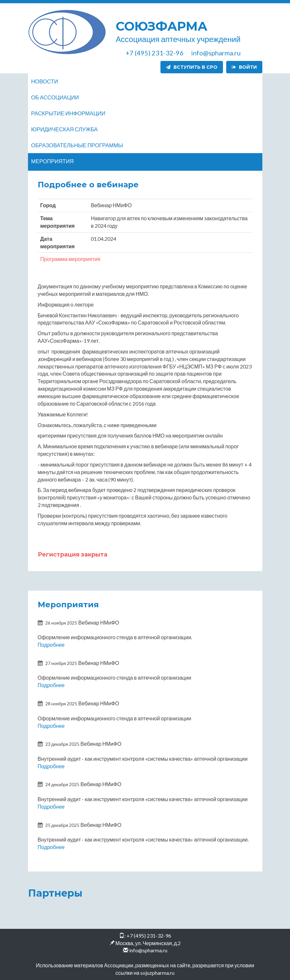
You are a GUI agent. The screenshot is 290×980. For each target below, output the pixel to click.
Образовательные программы (77, 145)
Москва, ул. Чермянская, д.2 (148, 943)
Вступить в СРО (192, 67)
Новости (45, 81)
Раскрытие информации (68, 113)
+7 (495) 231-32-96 (149, 936)
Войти (244, 67)
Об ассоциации (55, 97)
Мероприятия (53, 161)
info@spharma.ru (148, 950)
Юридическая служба (65, 129)
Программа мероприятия (70, 259)
